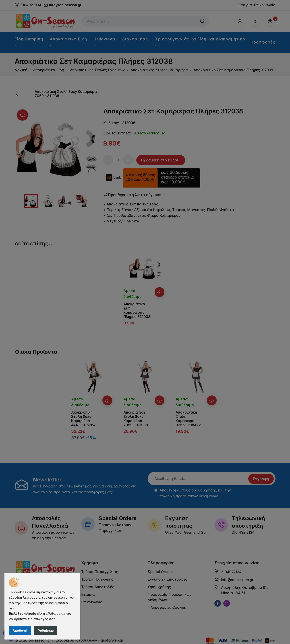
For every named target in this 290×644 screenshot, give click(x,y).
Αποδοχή (20, 630)
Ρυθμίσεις (46, 630)
